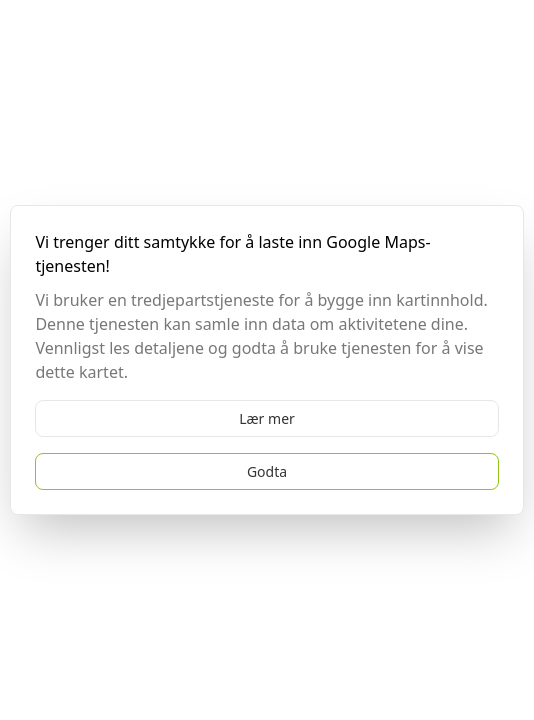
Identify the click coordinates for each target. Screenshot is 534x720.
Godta (267, 471)
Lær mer (267, 418)
